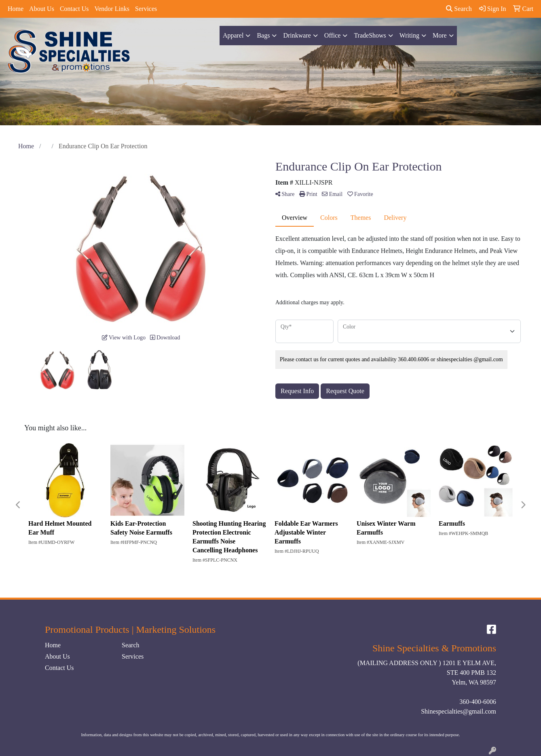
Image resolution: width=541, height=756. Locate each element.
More (440, 35)
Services (146, 9)
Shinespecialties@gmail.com (459, 711)
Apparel (233, 35)
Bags (263, 35)
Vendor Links (112, 9)
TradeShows (370, 35)
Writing (409, 35)
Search (459, 9)
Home (16, 9)
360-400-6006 (478, 702)
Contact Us (74, 9)
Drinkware (297, 35)
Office (333, 35)
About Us (42, 9)
